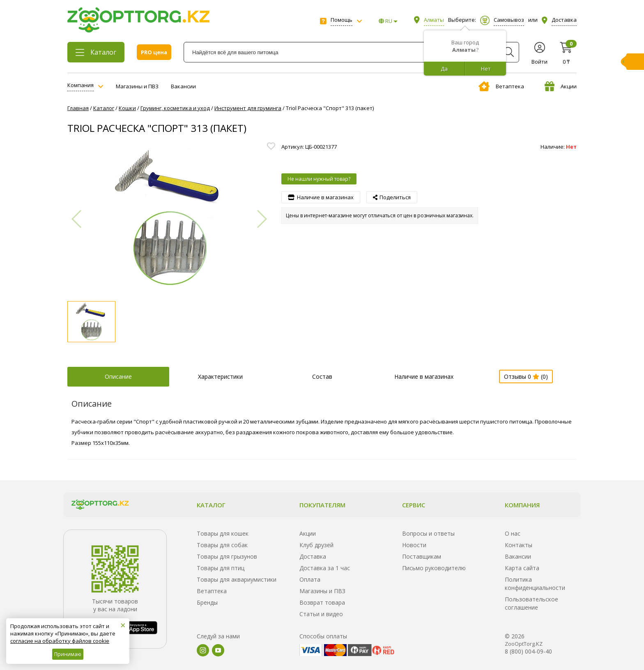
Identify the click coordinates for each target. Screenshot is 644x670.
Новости (414, 545)
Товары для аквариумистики (237, 579)
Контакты (519, 545)
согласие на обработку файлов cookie (60, 641)
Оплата (310, 579)
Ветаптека (501, 86)
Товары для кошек (223, 533)
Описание (118, 376)
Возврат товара (322, 602)
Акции (561, 86)
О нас (513, 533)
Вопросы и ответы (428, 533)
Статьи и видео (321, 614)
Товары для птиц (221, 568)
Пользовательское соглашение (531, 603)
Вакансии (183, 86)
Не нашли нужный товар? (319, 179)
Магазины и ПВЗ (137, 86)
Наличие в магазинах (424, 376)
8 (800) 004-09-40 (528, 651)
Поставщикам (422, 556)
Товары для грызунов (227, 556)
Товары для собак (222, 545)
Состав (322, 376)
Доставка (313, 556)
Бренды (207, 602)
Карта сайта (522, 568)
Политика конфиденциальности (535, 584)
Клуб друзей (316, 545)
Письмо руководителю (434, 568)
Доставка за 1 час (325, 568)
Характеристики (220, 376)
